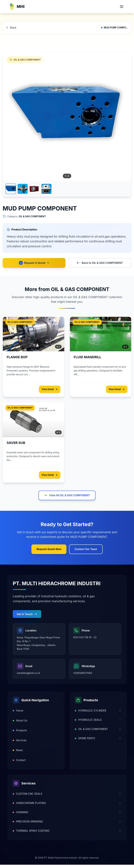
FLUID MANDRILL (88, 358)
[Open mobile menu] (121, 7)
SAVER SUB (16, 443)
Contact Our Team (86, 550)
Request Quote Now (48, 550)
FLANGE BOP (17, 358)
